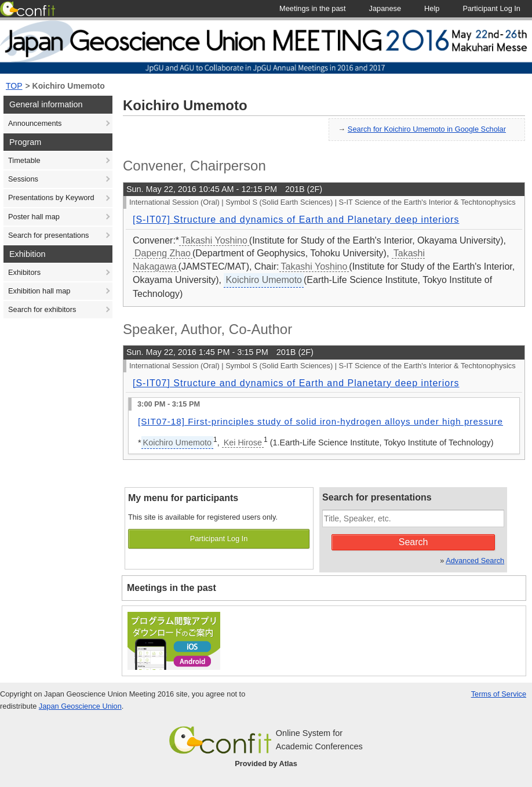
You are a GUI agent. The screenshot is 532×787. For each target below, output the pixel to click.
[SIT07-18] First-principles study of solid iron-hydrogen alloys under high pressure (320, 421)
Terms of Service (499, 694)
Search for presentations (48, 235)
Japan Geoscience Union (80, 706)
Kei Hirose (243, 443)
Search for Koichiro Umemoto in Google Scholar (427, 129)
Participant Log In (219, 538)
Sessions (23, 179)
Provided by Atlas (266, 764)
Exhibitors (24, 272)
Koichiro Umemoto (69, 86)
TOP (14, 86)
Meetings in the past (172, 588)
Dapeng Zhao (163, 253)
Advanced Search (475, 561)
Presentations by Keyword (51, 197)
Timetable (24, 160)
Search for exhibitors (42, 309)
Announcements (35, 123)
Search (413, 542)
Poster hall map (34, 217)
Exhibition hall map (39, 291)
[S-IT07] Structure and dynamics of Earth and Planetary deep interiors (296, 220)
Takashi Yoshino (214, 240)
